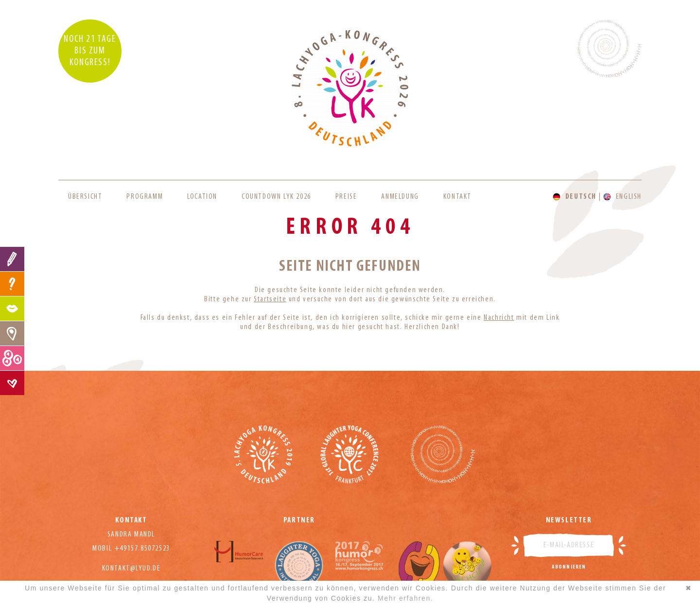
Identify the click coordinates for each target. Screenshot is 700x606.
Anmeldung (400, 197)
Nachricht (499, 318)
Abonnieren (569, 567)
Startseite (270, 299)
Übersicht (85, 197)
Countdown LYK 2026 (276, 197)
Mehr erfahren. (405, 598)
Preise (346, 197)
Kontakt (457, 197)
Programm (145, 197)
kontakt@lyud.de (131, 569)
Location (202, 197)
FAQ (12, 284)
